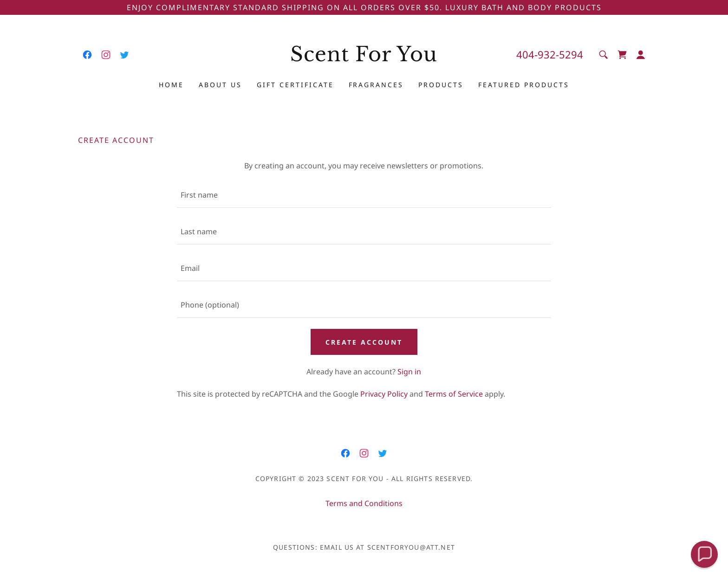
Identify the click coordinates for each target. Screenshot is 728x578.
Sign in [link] (409, 372)
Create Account (364, 342)
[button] (641, 55)
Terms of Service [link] (454, 394)
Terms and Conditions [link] (364, 503)
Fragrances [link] (376, 85)
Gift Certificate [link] (295, 85)
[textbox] (364, 195)
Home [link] (171, 85)
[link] (87, 55)
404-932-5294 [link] (550, 54)
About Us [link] (220, 85)
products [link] (441, 85)
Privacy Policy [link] (384, 394)
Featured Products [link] (524, 85)
